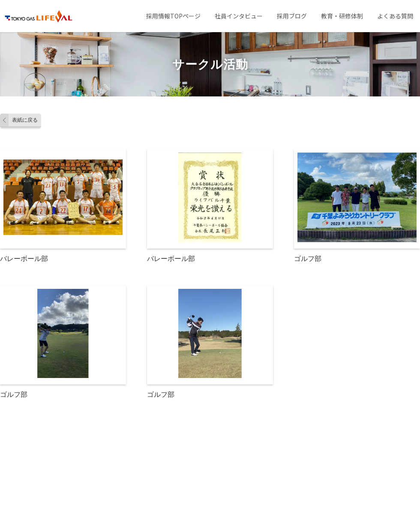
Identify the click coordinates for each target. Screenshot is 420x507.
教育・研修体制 (342, 16)
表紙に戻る (25, 120)
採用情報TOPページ (173, 16)
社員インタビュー (239, 16)
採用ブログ (292, 16)
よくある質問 (395, 16)
